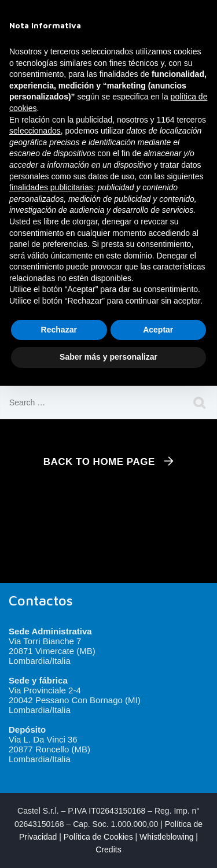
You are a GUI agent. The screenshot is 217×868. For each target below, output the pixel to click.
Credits (108, 849)
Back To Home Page (99, 462)
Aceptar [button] (158, 330)
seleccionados (35, 131)
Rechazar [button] (59, 330)
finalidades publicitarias (51, 187)
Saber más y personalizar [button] (108, 357)
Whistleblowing (166, 837)
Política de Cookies (98, 837)
